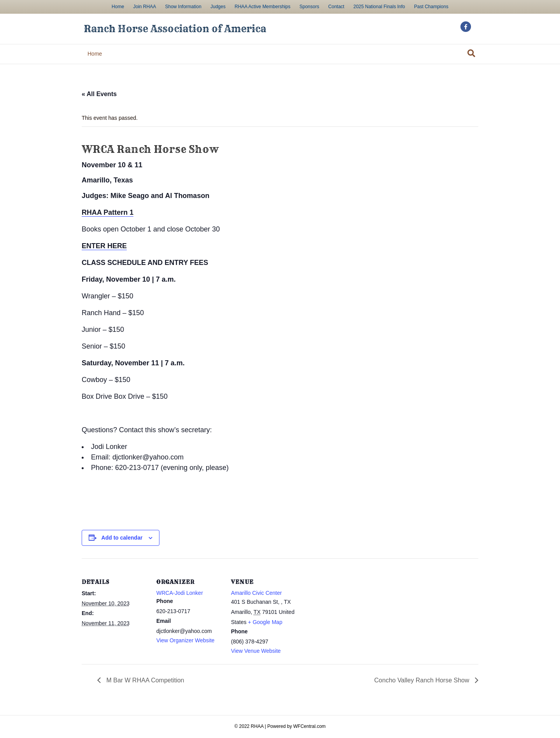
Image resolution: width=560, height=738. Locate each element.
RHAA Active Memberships (262, 7)
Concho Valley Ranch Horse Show (423, 680)
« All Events (99, 94)
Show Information (183, 7)
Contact (336, 7)
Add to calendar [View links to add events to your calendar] (122, 538)
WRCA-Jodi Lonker (180, 593)
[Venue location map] (347, 612)
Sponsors (309, 7)
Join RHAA (144, 7)
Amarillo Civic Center (256, 593)
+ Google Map (265, 622)
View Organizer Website (185, 640)
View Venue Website (256, 651)
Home (118, 7)
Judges (218, 7)
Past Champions (431, 7)
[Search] (471, 53)
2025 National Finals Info (379, 7)
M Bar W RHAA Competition (144, 680)
